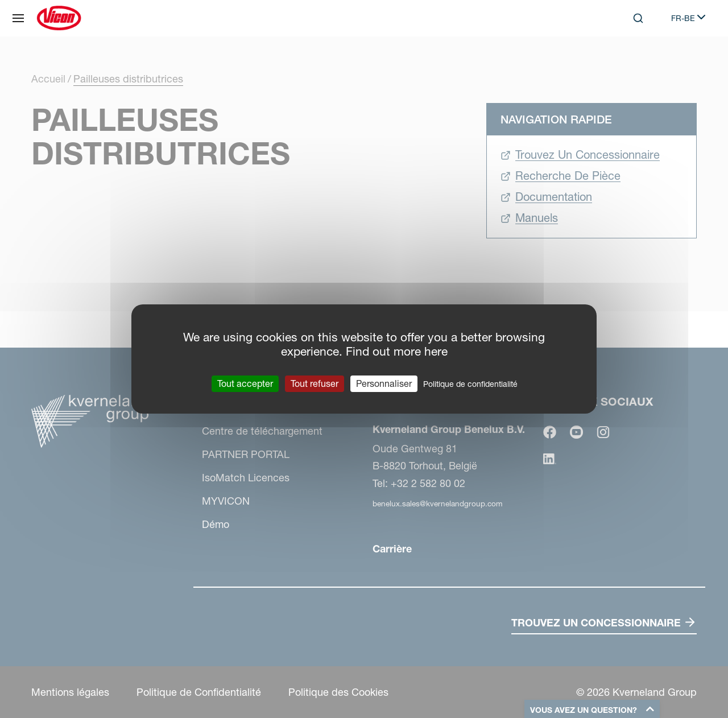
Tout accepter (245, 383)
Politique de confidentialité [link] (470, 384)
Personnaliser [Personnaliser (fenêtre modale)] (384, 383)
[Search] (638, 18)
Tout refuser (315, 383)
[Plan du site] (18, 18)
